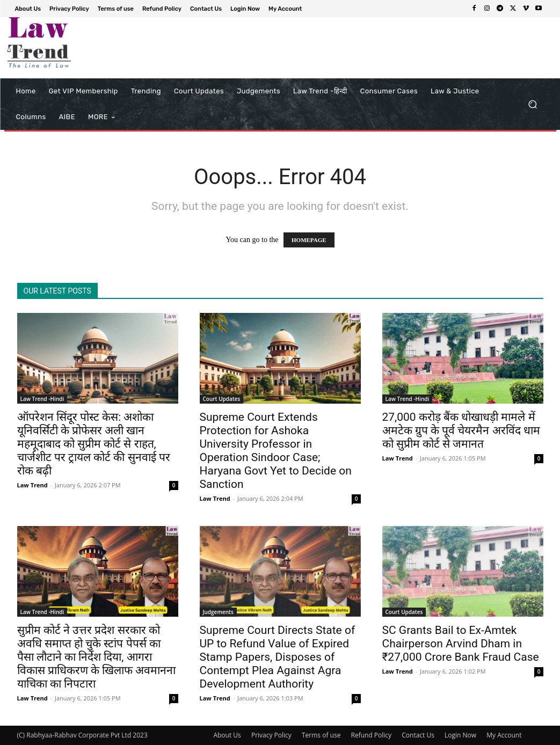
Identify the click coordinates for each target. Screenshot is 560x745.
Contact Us (418, 735)
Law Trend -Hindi (42, 399)
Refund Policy (372, 735)
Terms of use (321, 735)
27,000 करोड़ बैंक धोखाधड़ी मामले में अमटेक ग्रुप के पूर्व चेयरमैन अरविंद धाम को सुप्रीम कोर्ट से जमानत (461, 430)
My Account (504, 735)
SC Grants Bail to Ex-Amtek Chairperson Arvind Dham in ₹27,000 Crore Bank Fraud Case (461, 644)
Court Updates (222, 399)
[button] (533, 104)
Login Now (460, 735)
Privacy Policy (271, 735)
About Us (227, 735)
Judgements (218, 612)
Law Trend (32, 485)
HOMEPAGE (309, 240)
